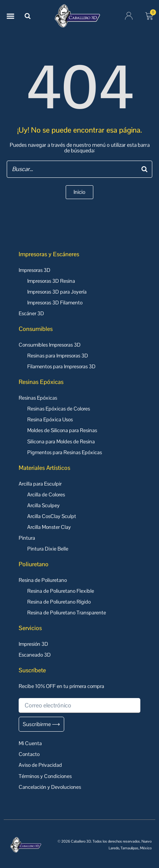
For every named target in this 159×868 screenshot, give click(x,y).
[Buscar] (28, 16)
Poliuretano (34, 564)
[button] (10, 16)
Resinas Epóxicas (41, 382)
